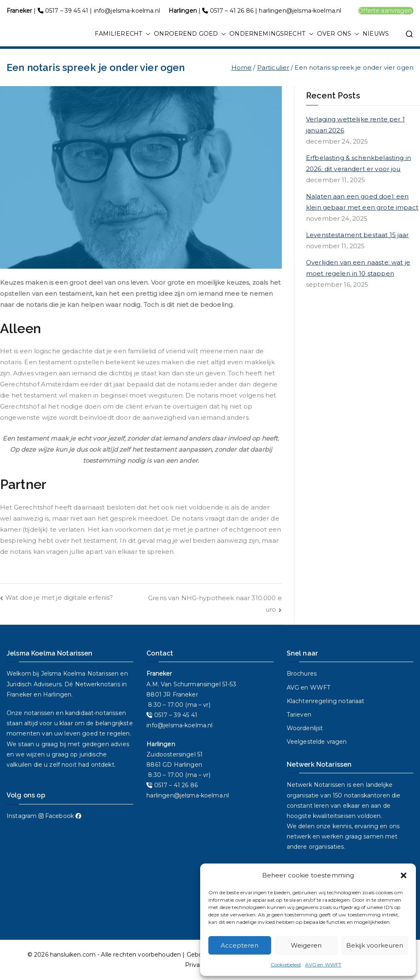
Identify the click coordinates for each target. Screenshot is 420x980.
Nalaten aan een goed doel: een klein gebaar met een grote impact (362, 202)
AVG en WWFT (323, 965)
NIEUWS (376, 34)
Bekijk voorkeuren (375, 945)
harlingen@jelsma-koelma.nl (300, 11)
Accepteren (240, 945)
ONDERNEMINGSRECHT (272, 34)
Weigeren (306, 945)
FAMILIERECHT (123, 34)
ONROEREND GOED (190, 34)
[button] (404, 875)
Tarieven (299, 715)
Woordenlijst (305, 728)
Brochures (302, 674)
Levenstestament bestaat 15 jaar (357, 235)
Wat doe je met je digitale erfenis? (59, 597)
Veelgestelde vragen (317, 742)
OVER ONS (338, 34)
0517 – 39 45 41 (67, 11)
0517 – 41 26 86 (232, 11)
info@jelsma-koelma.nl (127, 11)
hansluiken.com (73, 955)
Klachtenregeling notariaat (326, 701)
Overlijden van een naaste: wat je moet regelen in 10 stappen (358, 268)
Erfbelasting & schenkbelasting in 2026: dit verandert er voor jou (358, 163)
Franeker (19, 694)
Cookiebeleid (286, 965)
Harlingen (57, 694)
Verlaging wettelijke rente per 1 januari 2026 (355, 125)
